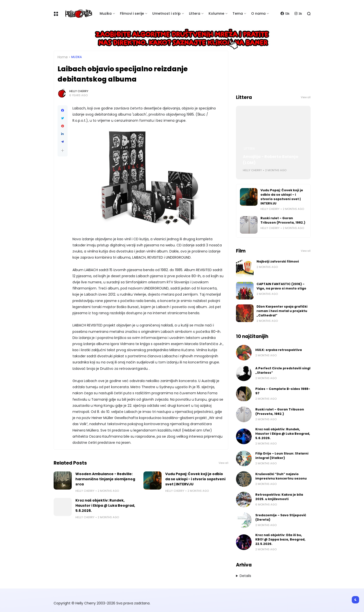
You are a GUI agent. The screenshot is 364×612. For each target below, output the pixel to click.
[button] (63, 150)
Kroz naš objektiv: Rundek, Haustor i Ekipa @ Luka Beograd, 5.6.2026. (105, 505)
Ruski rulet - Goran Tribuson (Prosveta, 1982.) (283, 220)
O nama (258, 13)
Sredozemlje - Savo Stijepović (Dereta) (281, 517)
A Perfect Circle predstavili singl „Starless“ (283, 370)
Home (63, 57)
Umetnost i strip (166, 13)
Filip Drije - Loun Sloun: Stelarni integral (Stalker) (282, 456)
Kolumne (216, 13)
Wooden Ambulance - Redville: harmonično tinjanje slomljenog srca (105, 479)
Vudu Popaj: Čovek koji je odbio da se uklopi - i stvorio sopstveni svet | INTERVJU (195, 479)
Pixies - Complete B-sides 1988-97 (283, 391)
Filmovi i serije (132, 13)
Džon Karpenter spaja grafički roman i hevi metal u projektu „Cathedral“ (282, 311)
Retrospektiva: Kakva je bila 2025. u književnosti (279, 497)
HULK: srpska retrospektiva (279, 350)
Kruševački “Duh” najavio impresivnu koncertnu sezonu (281, 476)
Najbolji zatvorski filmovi (278, 261)
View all (223, 463)
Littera (195, 13)
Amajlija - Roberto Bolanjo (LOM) (270, 160)
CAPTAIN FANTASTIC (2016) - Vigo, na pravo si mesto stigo (281, 286)
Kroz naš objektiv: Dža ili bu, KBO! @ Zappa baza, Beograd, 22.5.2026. (280, 539)
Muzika (106, 13)
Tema (238, 13)
